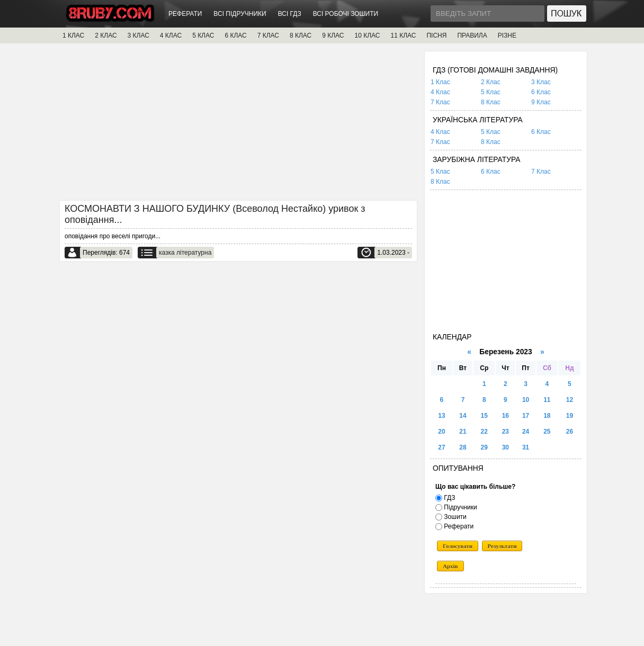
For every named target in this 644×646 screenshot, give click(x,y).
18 (547, 416)
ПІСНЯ (436, 35)
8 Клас (491, 102)
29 (484, 447)
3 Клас (541, 82)
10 (526, 400)
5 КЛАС (203, 35)
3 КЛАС (138, 35)
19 (570, 416)
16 (506, 416)
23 (506, 432)
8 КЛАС (301, 35)
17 (526, 416)
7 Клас (440, 102)
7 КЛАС (268, 35)
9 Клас (541, 102)
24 (526, 432)
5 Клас (491, 92)
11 (547, 400)
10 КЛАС (368, 35)
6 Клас (541, 92)
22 (484, 432)
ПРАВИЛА (472, 35)
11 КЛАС (403, 35)
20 (441, 432)
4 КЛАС (171, 35)
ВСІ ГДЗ (290, 14)
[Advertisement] (238, 125)
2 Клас (491, 82)
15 (484, 416)
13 (441, 416)
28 (463, 447)
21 (463, 432)
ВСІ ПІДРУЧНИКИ (240, 14)
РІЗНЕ (507, 35)
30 (506, 447)
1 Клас (440, 82)
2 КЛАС (106, 35)
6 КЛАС (235, 35)
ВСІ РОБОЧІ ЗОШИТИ (346, 14)
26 (570, 432)
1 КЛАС (73, 35)
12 (570, 400)
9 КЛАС (333, 35)
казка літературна (185, 253)
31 (526, 447)
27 (441, 447)
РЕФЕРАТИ (185, 14)
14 (463, 416)
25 (547, 432)
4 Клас (440, 92)
